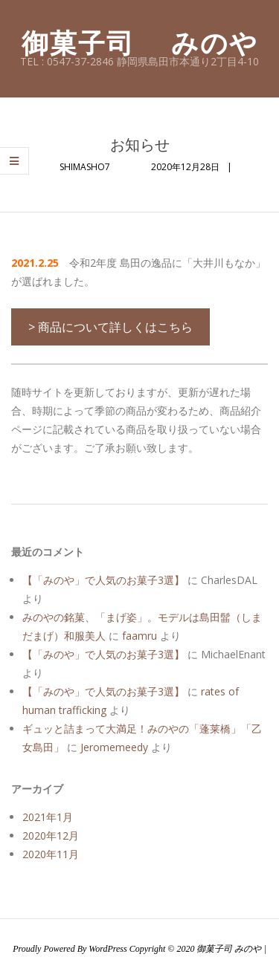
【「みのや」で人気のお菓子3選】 (103, 580)
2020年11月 (51, 854)
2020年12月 (51, 835)
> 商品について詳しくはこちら (110, 327)
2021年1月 (48, 817)
